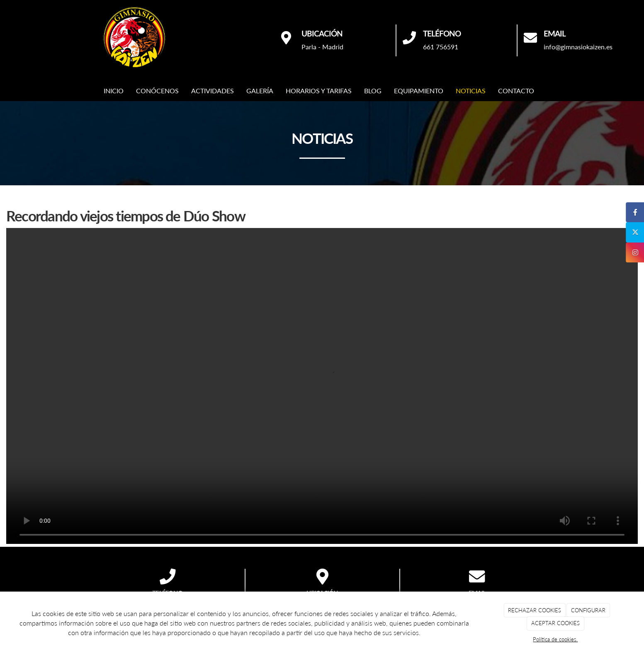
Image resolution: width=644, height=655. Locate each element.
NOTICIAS (471, 91)
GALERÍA (260, 91)
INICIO (114, 91)
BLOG (373, 91)
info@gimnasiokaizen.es (578, 47)
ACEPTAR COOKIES (555, 623)
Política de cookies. (555, 639)
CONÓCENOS (157, 91)
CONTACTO (516, 91)
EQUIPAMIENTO (419, 91)
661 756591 (441, 47)
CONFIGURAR (588, 610)
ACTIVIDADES (213, 91)
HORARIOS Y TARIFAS (319, 91)
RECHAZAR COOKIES (535, 610)
